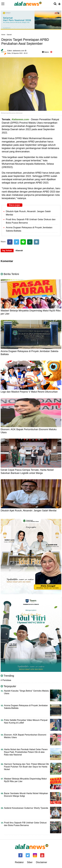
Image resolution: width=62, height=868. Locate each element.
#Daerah (19, 251)
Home (3, 35)
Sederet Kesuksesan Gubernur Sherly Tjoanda (26, 808)
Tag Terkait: (7, 251)
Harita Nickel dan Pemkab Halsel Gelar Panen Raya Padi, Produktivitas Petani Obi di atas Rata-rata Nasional (26, 752)
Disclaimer (42, 862)
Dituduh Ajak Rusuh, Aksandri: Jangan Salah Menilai (29, 511)
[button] (59, 3)
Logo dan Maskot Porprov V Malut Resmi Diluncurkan (29, 392)
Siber (30, 862)
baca (45, 52)
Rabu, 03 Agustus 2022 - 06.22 (17, 53)
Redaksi (19, 862)
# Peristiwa (6, 680)
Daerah (9, 35)
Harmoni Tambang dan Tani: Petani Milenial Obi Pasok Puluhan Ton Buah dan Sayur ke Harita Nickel (26, 767)
